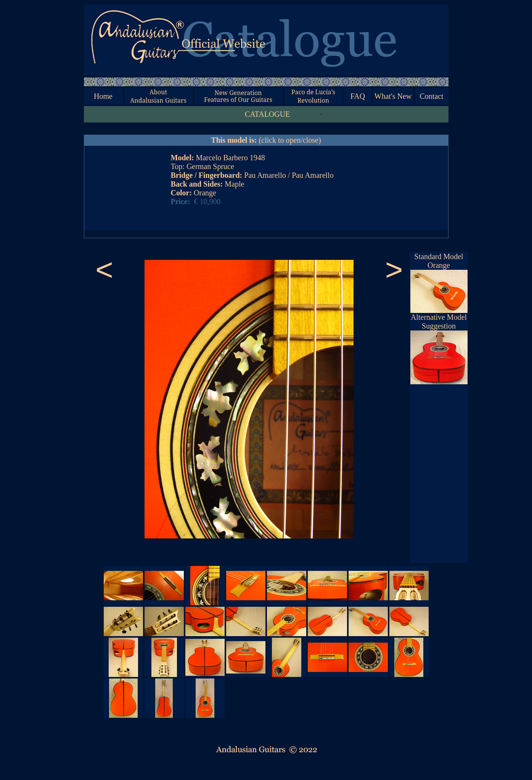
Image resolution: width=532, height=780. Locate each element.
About (158, 92)
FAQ (358, 96)
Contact (431, 96)
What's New (393, 96)
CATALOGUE (267, 114)
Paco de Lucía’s (313, 92)
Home (103, 96)
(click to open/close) (266, 140)
